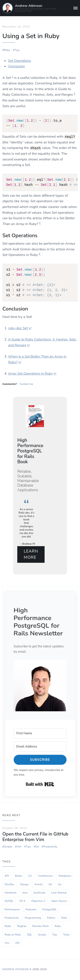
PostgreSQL (50, 909)
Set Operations (20, 61)
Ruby (7, 50)
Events (39, 884)
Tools (66, 935)
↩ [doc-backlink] (30, 328)
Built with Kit (40, 784)
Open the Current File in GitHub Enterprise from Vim (35, 837)
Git (37, 846)
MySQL (9, 901)
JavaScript (39, 893)
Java (25, 893)
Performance (12, 909)
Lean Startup (59, 893)
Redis (8, 926)
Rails (64, 918)
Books (19, 876)
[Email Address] (40, 747)
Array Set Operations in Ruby (30, 374)
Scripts (8, 846)
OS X (22, 901)
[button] (40, 686)
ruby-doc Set (18, 328)
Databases (65, 876)
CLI (30, 876)
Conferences (45, 876)
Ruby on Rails (13, 935)
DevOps (9, 884)
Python (51, 918)
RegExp (22, 926)
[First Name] (40, 733)
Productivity (50, 846)
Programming (33, 918)
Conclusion (17, 66)
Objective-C (38, 901)
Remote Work (40, 926)
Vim (19, 846)
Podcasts (31, 909)
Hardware (11, 893)
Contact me (26, 384)
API (7, 876)
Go (60, 884)
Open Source (59, 901)
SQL (29, 935)
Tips (17, 50)
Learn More (31, 554)
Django (24, 884)
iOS (17, 943)
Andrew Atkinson (28, 6)
